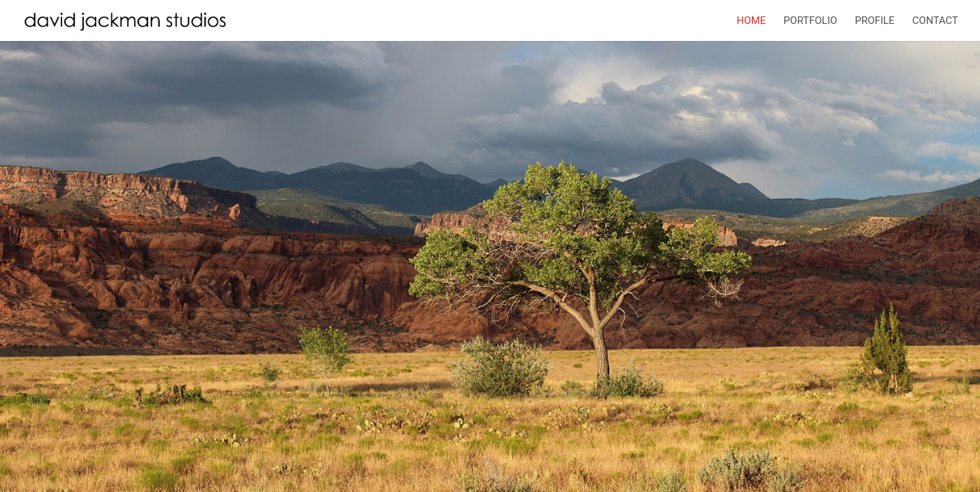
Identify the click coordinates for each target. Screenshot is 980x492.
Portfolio (810, 21)
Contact (935, 21)
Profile (875, 21)
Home (752, 21)
